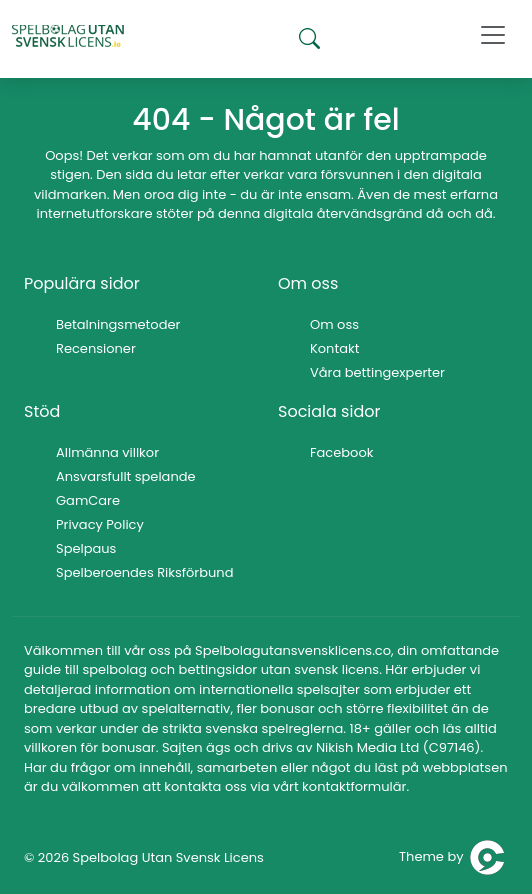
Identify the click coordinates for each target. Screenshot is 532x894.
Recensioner (96, 348)
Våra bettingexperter (377, 372)
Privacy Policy (100, 524)
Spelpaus (86, 548)
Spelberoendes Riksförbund (144, 572)
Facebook (341, 452)
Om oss (334, 324)
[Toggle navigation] (493, 35)
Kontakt (334, 348)
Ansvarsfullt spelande (126, 476)
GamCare (88, 500)
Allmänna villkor (107, 452)
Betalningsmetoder (118, 324)
